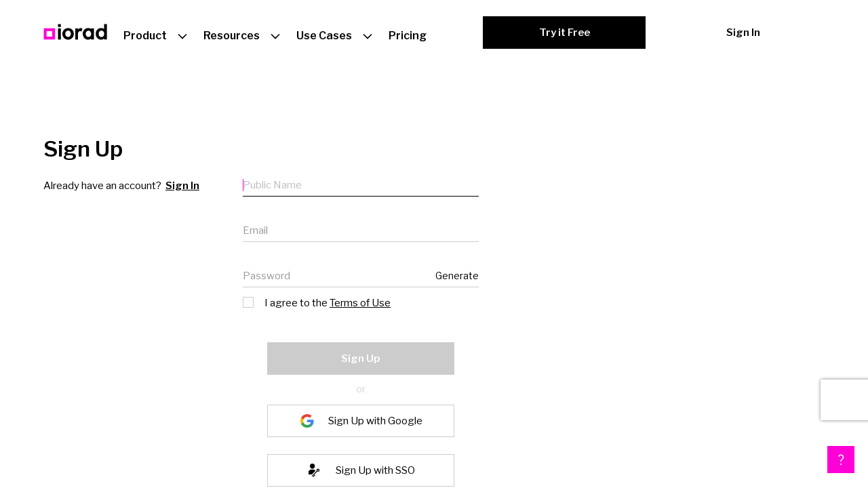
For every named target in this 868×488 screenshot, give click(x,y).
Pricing (408, 36)
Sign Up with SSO (375, 470)
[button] (841, 460)
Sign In (743, 33)
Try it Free (565, 33)
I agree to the (318, 302)
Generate (457, 276)
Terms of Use (360, 303)
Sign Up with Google (375, 421)
